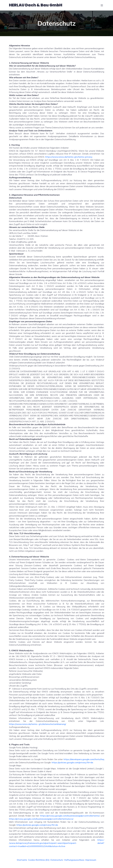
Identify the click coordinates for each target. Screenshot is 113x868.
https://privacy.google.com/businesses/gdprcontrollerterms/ (70, 817)
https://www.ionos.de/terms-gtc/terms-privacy (69, 158)
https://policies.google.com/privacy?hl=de (72, 764)
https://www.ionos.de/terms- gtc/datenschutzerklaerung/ (38, 726)
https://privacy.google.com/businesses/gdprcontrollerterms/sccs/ (41, 820)
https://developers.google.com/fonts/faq (84, 761)
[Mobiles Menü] (102, 6)
